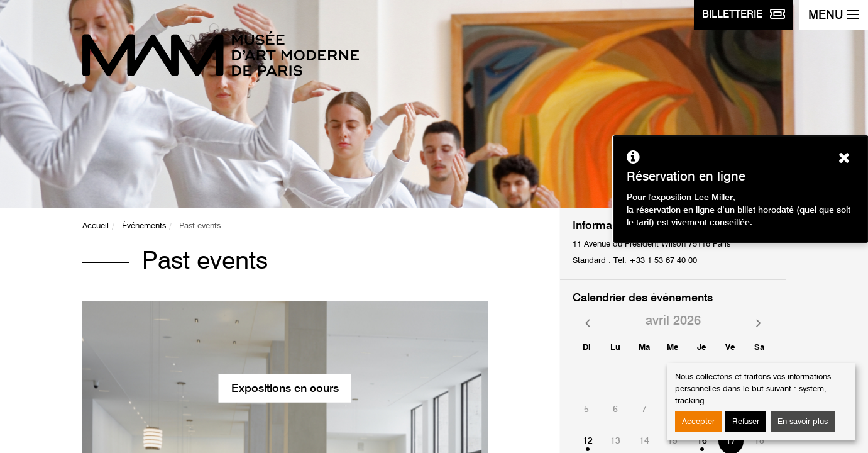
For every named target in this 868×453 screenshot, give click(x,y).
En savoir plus (803, 422)
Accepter (698, 422)
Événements (144, 226)
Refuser (746, 422)
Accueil (96, 226)
